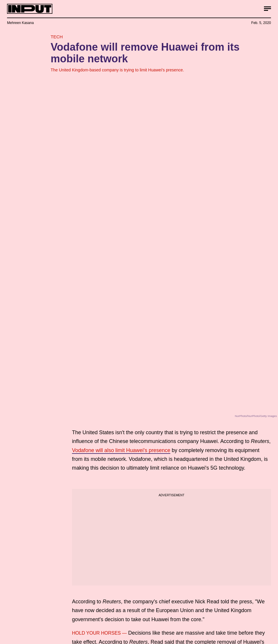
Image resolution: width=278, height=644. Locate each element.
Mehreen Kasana (20, 23)
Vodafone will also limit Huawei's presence (121, 450)
